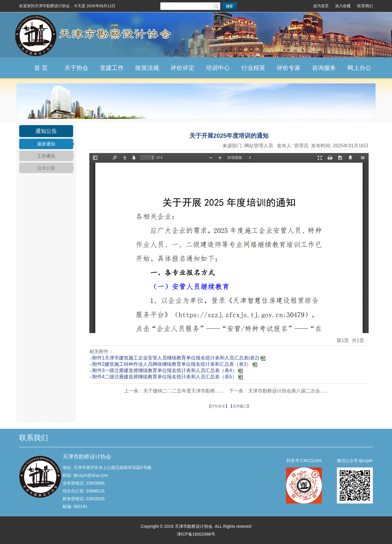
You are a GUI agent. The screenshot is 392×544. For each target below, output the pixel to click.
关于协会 (76, 68)
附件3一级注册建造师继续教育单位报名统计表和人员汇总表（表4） (165, 370)
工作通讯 (46, 156)
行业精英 (253, 68)
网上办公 (359, 68)
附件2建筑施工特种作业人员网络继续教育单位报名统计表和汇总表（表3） (172, 364)
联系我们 (365, 6)
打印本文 (218, 406)
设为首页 (321, 6)
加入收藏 (343, 6)
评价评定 (183, 68)
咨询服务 (324, 68)
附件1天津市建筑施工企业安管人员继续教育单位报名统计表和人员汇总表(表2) (176, 358)
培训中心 (218, 68)
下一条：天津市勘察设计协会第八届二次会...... (279, 391)
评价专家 (289, 68)
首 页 (41, 68)
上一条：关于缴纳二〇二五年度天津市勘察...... (174, 391)
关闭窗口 (240, 406)
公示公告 (46, 168)
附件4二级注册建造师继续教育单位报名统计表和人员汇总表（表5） (165, 377)
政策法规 (147, 68)
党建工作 (112, 68)
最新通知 (46, 144)
